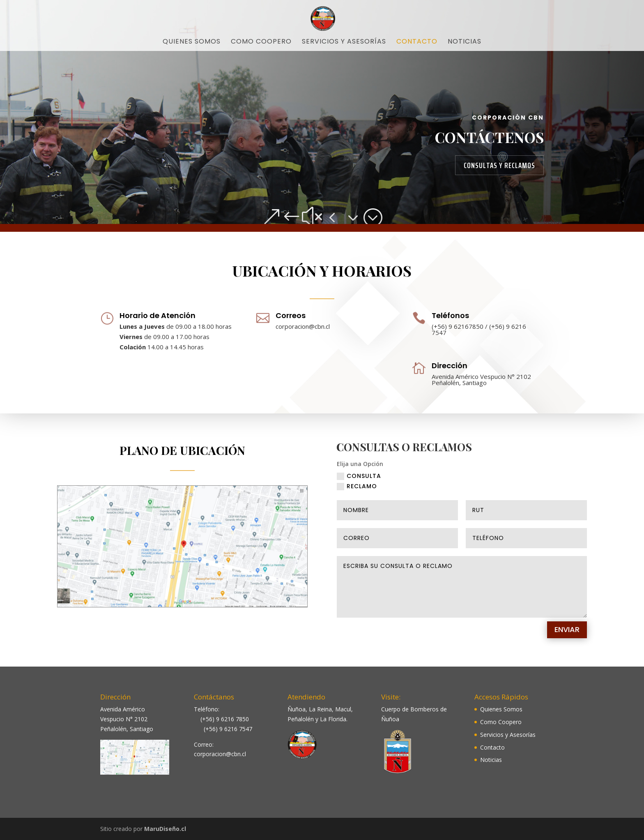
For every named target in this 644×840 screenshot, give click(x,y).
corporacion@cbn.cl (303, 328)
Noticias (465, 42)
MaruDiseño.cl (165, 829)
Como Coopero (261, 42)
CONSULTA (359, 485)
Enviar (567, 638)
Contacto (417, 42)
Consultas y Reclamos (499, 165)
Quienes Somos (192, 42)
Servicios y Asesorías (344, 42)
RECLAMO (357, 495)
